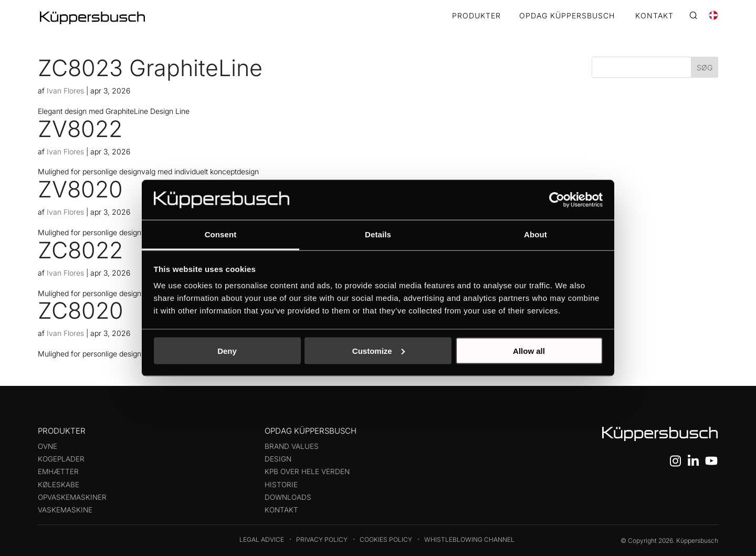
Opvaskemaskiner (72, 497)
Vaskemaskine (65, 510)
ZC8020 (81, 310)
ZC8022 (80, 250)
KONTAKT (654, 16)
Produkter (476, 16)
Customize (379, 350)
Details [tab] (378, 234)
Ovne (48, 446)
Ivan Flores (65, 91)
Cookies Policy (386, 539)
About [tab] (535, 234)
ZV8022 (80, 129)
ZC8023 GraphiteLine (150, 68)
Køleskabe (59, 485)
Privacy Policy (322, 539)
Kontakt (281, 510)
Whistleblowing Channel (469, 539)
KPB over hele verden (307, 471)
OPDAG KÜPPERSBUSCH (567, 16)
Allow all (529, 350)
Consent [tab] (221, 234)
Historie (281, 485)
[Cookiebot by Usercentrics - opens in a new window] (557, 200)
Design (278, 459)
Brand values (292, 446)
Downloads (288, 497)
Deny (227, 350)
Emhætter (58, 471)
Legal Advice (262, 539)
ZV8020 (80, 189)
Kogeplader (61, 459)
